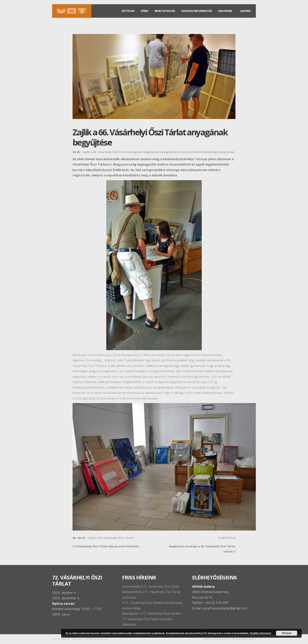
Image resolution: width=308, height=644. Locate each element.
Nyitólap (128, 11)
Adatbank (225, 11)
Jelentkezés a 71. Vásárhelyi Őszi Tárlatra (152, 613)
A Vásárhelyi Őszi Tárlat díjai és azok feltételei (107, 546)
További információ (260, 633)
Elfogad (287, 633)
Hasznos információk (197, 11)
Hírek (145, 11)
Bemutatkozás (165, 11)
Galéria (245, 11)
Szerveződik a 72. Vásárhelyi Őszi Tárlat (151, 586)
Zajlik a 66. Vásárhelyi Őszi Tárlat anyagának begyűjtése (150, 137)
